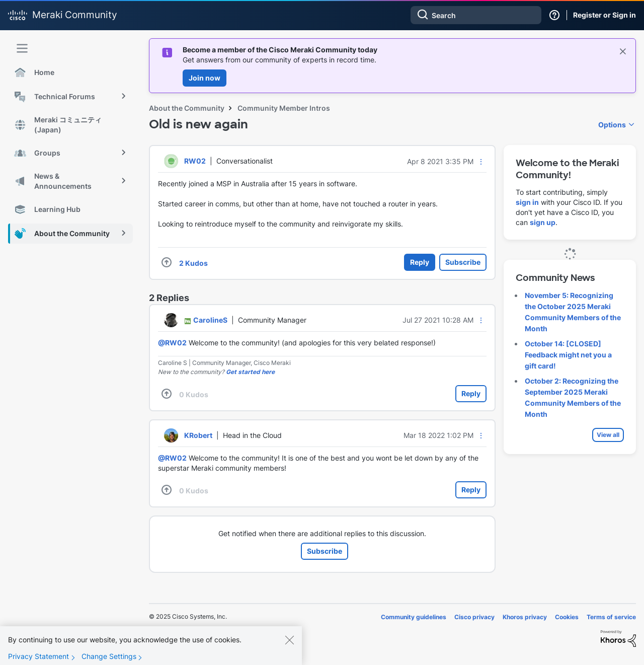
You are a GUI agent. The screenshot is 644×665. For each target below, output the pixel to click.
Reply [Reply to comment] (471, 393)
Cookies (567, 617)
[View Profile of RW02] (195, 161)
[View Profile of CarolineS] (210, 320)
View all (608, 435)
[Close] (289, 648)
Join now (205, 78)
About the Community (187, 108)
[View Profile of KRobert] (198, 435)
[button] (481, 162)
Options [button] (612, 125)
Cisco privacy (474, 617)
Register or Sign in (605, 15)
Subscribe (463, 262)
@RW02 (172, 343)
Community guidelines (414, 617)
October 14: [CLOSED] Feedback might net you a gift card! (568, 355)
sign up (543, 222)
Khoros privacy (525, 617)
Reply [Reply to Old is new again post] (420, 262)
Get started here (250, 372)
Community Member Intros (284, 108)
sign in (527, 202)
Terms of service (611, 617)
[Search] (476, 15)
